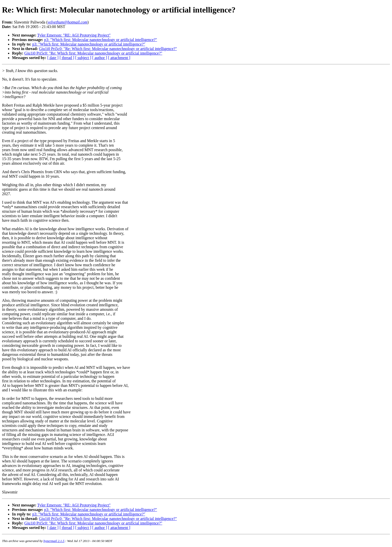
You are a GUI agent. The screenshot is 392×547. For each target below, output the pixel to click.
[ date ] (53, 58)
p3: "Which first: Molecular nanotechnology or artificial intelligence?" (101, 40)
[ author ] (100, 58)
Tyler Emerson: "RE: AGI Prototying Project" (74, 35)
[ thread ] (67, 58)
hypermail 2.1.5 (54, 541)
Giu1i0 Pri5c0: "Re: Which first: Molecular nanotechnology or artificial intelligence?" (108, 49)
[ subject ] (83, 58)
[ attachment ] (119, 58)
